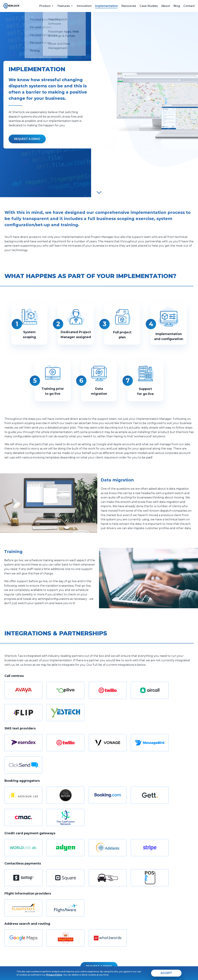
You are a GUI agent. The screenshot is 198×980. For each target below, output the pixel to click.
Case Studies (149, 6)
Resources (129, 6)
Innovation (84, 6)
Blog (177, 6)
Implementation (106, 6)
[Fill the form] (27, 139)
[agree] (166, 973)
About (166, 6)
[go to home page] (11, 6)
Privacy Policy (54, 975)
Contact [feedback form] (189, 6)
